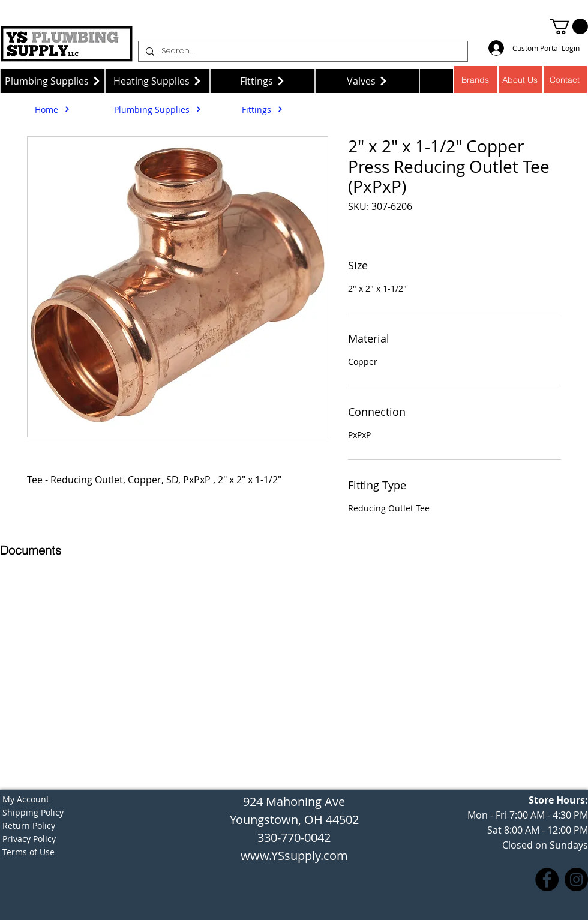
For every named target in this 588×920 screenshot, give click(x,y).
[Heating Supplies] (157, 81)
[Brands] (475, 80)
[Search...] (302, 51)
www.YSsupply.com (294, 855)
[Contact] (565, 80)
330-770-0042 (294, 837)
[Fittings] (262, 81)
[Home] (52, 109)
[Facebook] (547, 879)
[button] (569, 26)
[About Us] (520, 80)
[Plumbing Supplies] (52, 81)
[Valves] (367, 81)
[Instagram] (576, 879)
